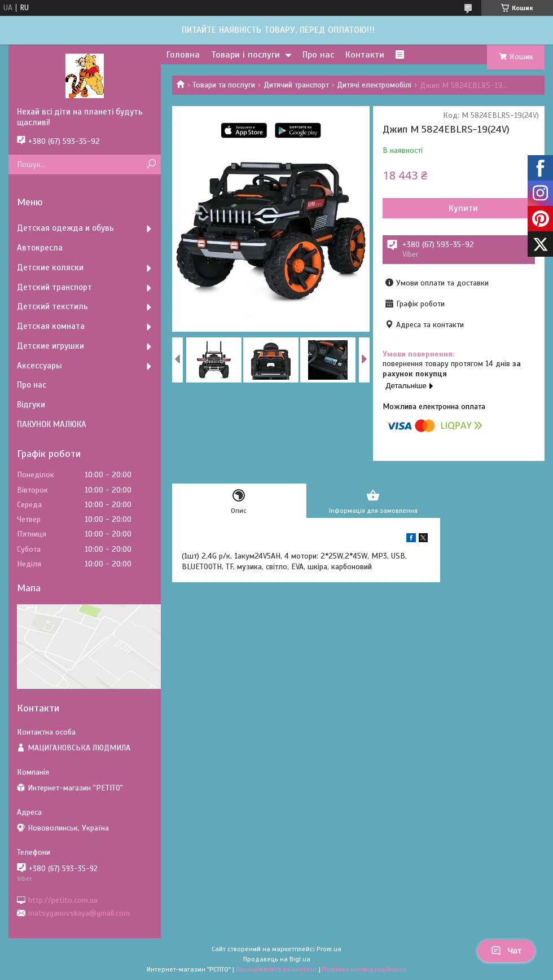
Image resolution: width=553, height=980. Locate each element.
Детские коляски (50, 267)
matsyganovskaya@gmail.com (79, 913)
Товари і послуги (245, 55)
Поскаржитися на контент (276, 969)
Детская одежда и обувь (65, 228)
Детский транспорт (54, 287)
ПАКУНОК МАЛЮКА (52, 424)
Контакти (365, 55)
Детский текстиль (52, 306)
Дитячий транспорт (296, 85)
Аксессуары (39, 366)
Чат (506, 951)
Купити (463, 208)
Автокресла (40, 248)
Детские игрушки (51, 346)
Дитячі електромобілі (374, 85)
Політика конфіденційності (365, 969)
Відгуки (31, 405)
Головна (183, 55)
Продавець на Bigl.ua (277, 959)
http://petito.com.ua (63, 900)
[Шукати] (151, 164)
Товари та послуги (224, 85)
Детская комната (51, 326)
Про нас (318, 55)
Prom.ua (329, 949)
